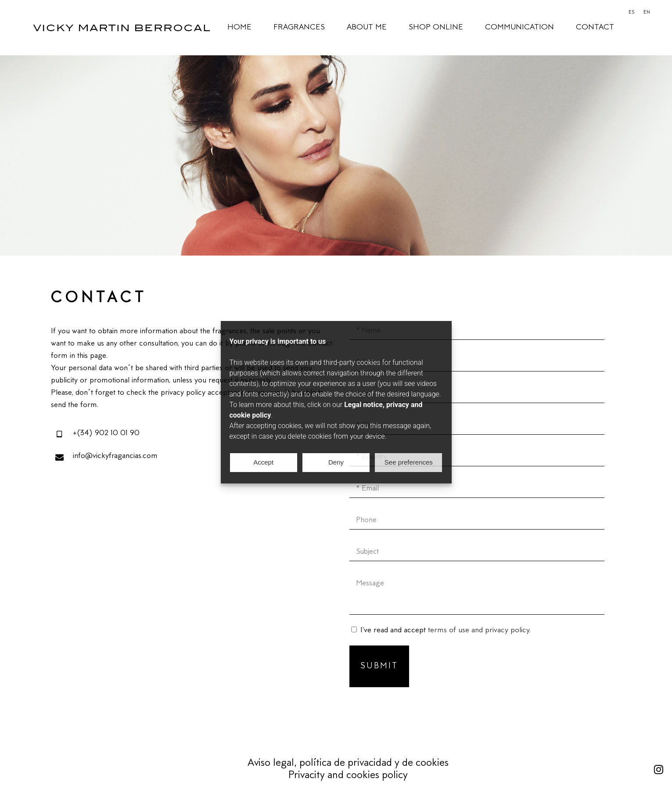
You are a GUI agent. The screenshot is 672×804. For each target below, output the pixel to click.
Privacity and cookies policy (348, 776)
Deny (336, 462)
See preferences (409, 462)
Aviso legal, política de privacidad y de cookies (348, 763)
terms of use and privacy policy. (479, 631)
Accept (263, 462)
